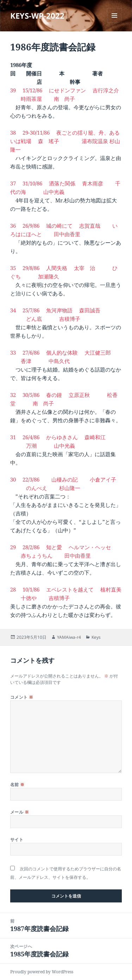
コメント (22, 697)
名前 (17, 785)
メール (20, 812)
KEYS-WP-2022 (37, 16)
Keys (96, 637)
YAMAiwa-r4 (69, 637)
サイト (17, 840)
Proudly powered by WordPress (42, 972)
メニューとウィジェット (114, 23)
